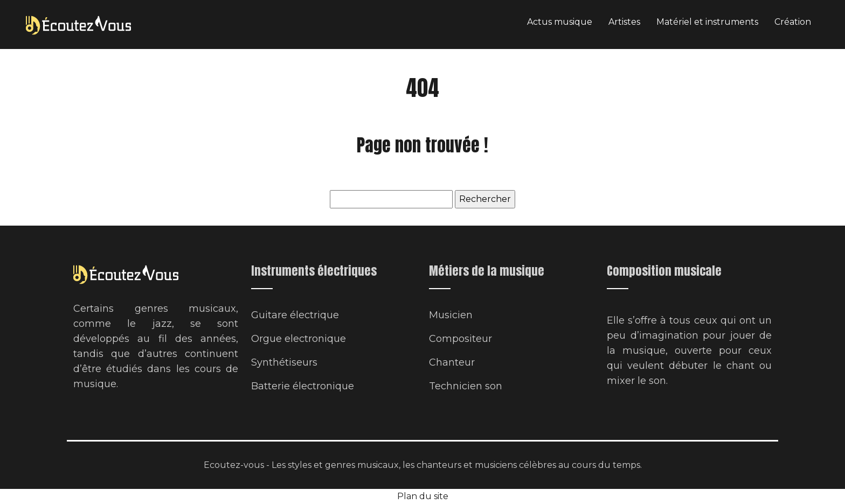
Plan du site (423, 496)
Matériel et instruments (707, 22)
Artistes (624, 22)
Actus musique (560, 22)
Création (793, 22)
